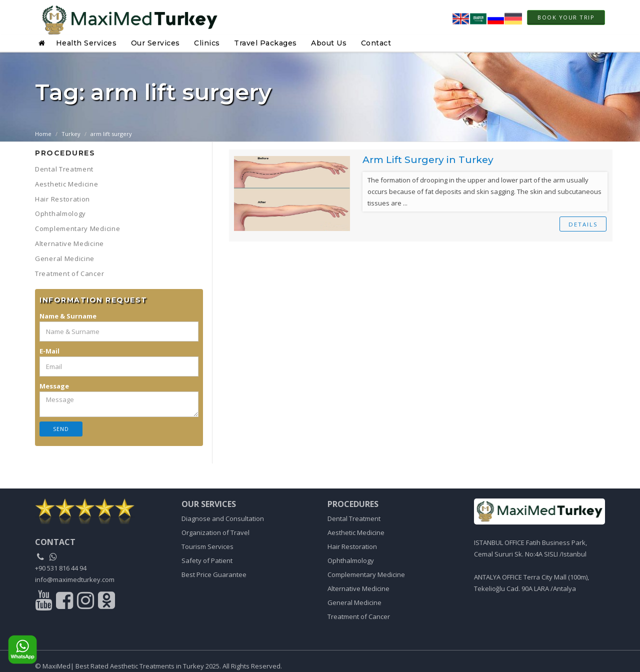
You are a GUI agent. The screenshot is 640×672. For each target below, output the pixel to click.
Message (54, 386)
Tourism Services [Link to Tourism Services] (207, 546)
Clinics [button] (207, 43)
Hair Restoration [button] (62, 199)
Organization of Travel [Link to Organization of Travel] (215, 532)
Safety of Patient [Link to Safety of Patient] (207, 560)
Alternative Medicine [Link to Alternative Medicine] (358, 588)
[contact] (55, 542)
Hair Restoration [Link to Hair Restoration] (352, 546)
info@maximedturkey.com (75, 579)
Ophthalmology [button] (60, 213)
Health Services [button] (86, 43)
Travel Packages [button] (265, 43)
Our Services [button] (155, 43)
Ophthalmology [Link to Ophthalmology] (351, 560)
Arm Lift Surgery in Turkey (430, 159)
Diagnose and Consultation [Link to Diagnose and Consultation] (223, 518)
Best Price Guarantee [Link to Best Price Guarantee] (214, 574)
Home (43, 134)
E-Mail (49, 351)
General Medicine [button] (65, 258)
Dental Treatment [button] (64, 169)
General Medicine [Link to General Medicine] (354, 602)
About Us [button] (329, 43)
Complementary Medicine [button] (77, 228)
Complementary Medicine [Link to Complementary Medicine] (366, 574)
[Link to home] (540, 512)
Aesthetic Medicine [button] (67, 184)
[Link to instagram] (87, 603)
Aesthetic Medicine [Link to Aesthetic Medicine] (356, 532)
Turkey (71, 134)
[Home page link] (126, 17)
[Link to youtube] (45, 603)
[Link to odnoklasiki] (106, 603)
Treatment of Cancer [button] (69, 273)
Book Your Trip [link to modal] (566, 17)
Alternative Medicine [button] (69, 243)
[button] (43, 43)
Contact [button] (376, 43)
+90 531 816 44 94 (61, 568)
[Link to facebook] (66, 603)
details (583, 224)
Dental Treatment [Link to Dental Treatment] (354, 518)
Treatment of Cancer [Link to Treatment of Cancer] (359, 616)
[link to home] (101, 511)
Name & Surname (68, 316)
